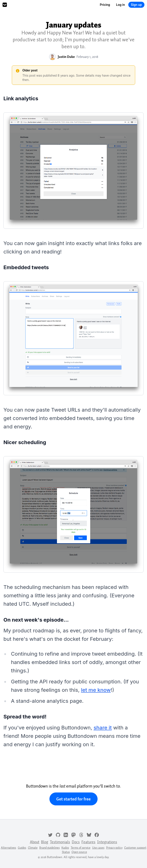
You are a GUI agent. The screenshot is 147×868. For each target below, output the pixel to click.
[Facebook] (97, 834)
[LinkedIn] (66, 834)
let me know (96, 690)
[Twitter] (50, 834)
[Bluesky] (89, 834)
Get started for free (73, 799)
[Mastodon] (73, 834)
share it (103, 728)
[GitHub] (58, 834)
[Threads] (81, 834)
